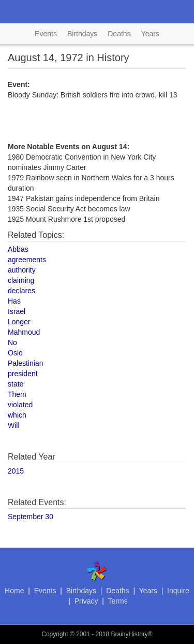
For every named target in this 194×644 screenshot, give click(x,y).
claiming (21, 280)
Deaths (119, 34)
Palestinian (26, 363)
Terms (118, 601)
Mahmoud (24, 332)
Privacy (86, 601)
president (23, 374)
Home (14, 591)
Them (17, 394)
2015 (16, 471)
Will (14, 425)
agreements (27, 260)
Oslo (15, 353)
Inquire (178, 591)
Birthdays (82, 34)
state (16, 384)
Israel (17, 311)
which (17, 415)
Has (14, 301)
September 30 (31, 517)
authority (22, 270)
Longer (19, 322)
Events (46, 34)
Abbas (18, 249)
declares (21, 291)
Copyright (55, 634)
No (12, 342)
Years (150, 34)
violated (20, 405)
